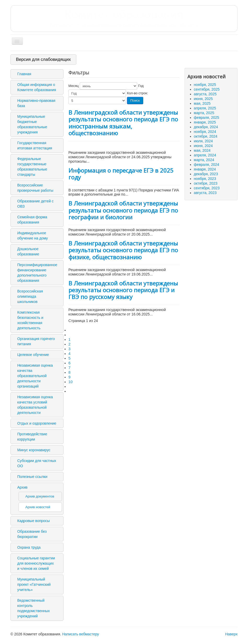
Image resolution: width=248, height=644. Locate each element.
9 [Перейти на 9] (70, 377)
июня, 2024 (203, 146)
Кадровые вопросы (33, 521)
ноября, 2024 (205, 132)
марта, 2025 (204, 113)
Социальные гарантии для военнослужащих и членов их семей (36, 563)
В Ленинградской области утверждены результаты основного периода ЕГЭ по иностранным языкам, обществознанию (123, 123)
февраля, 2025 (207, 118)
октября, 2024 (206, 136)
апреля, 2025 (205, 108)
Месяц (74, 86)
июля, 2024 (203, 141)
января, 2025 (205, 122)
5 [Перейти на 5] (70, 358)
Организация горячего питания (36, 341)
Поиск (135, 100)
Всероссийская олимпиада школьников (30, 296)
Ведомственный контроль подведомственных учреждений (34, 608)
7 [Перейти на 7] (70, 368)
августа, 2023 (205, 193)
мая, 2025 (202, 103)
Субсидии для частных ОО (37, 463)
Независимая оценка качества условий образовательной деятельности (35, 405)
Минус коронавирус (34, 450)
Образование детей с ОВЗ (35, 204)
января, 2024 (205, 169)
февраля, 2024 (207, 165)
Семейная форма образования (32, 220)
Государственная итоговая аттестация (35, 145)
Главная (24, 74)
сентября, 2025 (207, 89)
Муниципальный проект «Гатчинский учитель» (34, 584)
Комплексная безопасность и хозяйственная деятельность (30, 320)
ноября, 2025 (205, 85)
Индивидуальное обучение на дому (33, 236)
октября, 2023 (206, 183)
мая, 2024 (202, 150)
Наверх (231, 634)
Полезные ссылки (32, 477)
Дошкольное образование (28, 251)
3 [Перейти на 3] (70, 349)
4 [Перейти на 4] (70, 354)
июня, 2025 (203, 99)
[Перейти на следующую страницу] (71, 387)
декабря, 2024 (206, 127)
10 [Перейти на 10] (71, 382)
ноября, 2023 (205, 179)
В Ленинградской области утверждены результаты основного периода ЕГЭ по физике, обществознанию (123, 250)
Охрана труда (29, 547)
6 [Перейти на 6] (70, 363)
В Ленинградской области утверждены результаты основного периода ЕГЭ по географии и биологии (123, 210)
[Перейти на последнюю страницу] (71, 391)
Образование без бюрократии (32, 534)
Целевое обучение (33, 355)
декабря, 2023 (206, 174)
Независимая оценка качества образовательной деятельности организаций (35, 376)
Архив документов (40, 496)
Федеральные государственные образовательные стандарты (32, 167)
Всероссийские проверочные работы (35, 188)
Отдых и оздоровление (37, 423)
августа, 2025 (205, 94)
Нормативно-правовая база (36, 103)
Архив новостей (38, 507)
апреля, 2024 (205, 155)
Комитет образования (124, 18)
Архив (22, 487)
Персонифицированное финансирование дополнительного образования (37, 273)
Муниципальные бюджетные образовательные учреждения (32, 124)
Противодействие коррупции (32, 437)
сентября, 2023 (207, 188)
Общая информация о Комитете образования (37, 87)
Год (141, 86)
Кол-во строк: (137, 93)
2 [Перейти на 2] (70, 344)
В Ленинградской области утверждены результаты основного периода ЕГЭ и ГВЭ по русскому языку (123, 290)
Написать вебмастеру (81, 634)
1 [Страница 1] (70, 339)
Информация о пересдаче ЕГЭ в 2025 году (121, 174)
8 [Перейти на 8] (70, 372)
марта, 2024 (204, 160)
